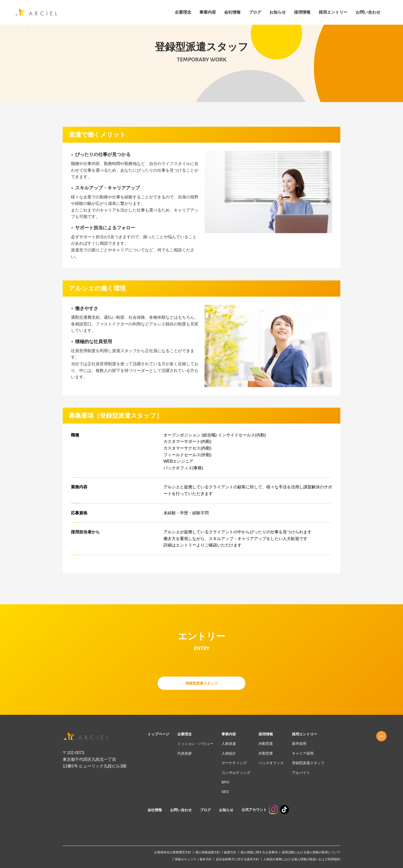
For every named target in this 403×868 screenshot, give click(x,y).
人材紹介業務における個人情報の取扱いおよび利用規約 (302, 859)
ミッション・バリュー (195, 744)
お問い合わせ (368, 12)
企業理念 (183, 12)
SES (225, 792)
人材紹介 (229, 753)
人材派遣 (229, 744)
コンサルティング (236, 773)
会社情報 (232, 12)
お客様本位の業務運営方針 (173, 852)
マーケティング (234, 763)
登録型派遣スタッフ (201, 683)
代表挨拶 (185, 753)
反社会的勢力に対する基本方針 (237, 859)
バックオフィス (271, 763)
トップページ (158, 734)
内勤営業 (266, 744)
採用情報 (266, 734)
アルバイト (301, 773)
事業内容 (208, 12)
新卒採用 (299, 744)
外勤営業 (266, 753)
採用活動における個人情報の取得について (311, 852)
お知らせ (278, 12)
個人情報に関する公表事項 (259, 852)
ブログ (255, 12)
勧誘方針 (230, 852)
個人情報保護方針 (208, 852)
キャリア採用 (303, 753)
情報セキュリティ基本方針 (193, 859)
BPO (225, 782)
